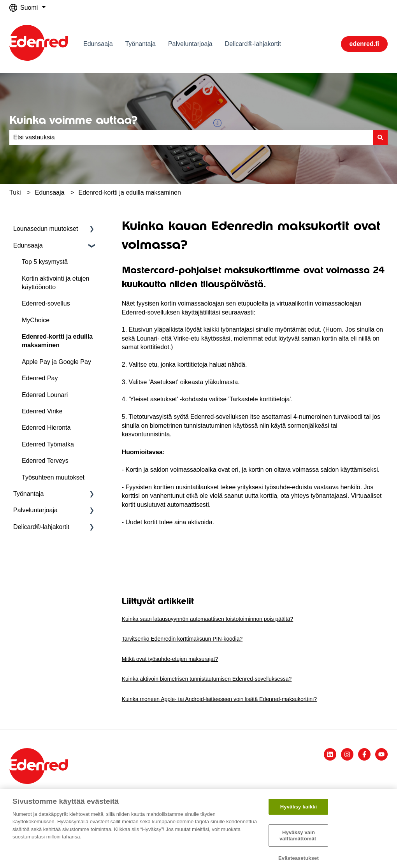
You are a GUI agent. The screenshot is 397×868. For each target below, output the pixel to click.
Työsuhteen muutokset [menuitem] (53, 477)
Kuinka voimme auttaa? (73, 120)
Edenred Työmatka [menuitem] (48, 444)
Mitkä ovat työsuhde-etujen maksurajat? (170, 659)
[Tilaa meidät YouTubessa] (381, 754)
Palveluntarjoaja (190, 44)
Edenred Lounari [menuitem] (45, 395)
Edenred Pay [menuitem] (40, 378)
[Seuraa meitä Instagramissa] (347, 754)
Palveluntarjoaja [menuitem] (35, 510)
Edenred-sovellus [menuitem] (46, 303)
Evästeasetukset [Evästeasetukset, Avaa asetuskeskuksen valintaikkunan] (299, 858)
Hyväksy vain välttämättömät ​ (299, 835)
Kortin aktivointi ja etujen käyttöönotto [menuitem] (55, 283)
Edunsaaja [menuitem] (28, 245)
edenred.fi (364, 44)
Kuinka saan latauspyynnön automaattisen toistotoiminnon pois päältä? (208, 619)
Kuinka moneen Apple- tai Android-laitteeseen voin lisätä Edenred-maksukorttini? (219, 699)
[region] (198, 828)
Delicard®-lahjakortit (253, 44)
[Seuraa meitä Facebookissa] (364, 754)
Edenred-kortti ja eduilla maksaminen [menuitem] (57, 341)
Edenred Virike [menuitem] (42, 411)
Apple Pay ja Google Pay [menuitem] (56, 362)
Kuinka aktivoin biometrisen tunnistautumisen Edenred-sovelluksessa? (207, 679)
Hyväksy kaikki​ (299, 807)
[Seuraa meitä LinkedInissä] (330, 754)
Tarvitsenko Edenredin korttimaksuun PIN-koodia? (182, 639)
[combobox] (191, 137)
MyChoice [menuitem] (36, 320)
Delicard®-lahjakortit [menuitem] (41, 527)
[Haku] (380, 137)
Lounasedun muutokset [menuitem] (46, 229)
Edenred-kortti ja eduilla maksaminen (130, 192)
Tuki (15, 192)
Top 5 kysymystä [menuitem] (45, 262)
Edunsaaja (98, 44)
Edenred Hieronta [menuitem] (46, 428)
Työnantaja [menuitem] (28, 494)
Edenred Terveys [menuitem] (45, 461)
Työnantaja (141, 44)
